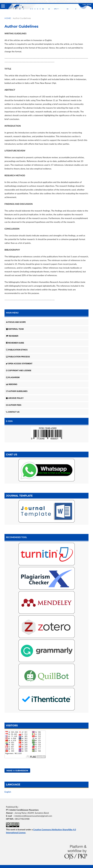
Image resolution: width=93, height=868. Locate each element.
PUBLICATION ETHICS (17, 350)
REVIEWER (12, 336)
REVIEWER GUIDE (15, 343)
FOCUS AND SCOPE (16, 322)
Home (8, 18)
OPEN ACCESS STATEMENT (19, 364)
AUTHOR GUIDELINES (17, 391)
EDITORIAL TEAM (15, 329)
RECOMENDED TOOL (16, 537)
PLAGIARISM (13, 377)
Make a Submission (17, 771)
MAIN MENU (12, 313)
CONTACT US (13, 412)
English (8, 792)
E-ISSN (9, 421)
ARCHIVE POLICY (15, 398)
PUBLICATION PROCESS (18, 357)
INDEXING (12, 384)
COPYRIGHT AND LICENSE (19, 371)
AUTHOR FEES (14, 405)
